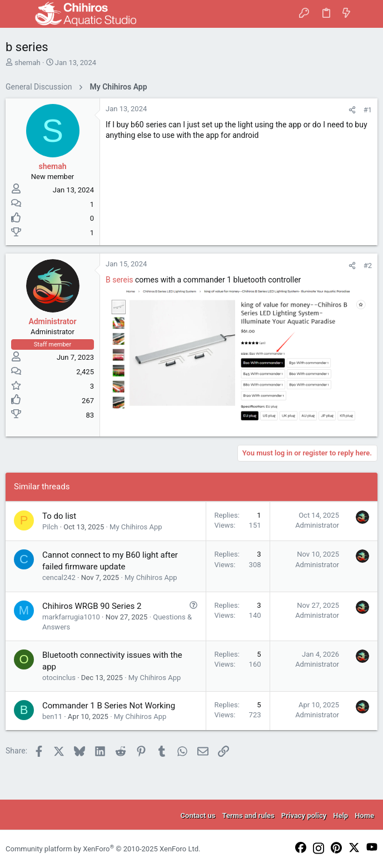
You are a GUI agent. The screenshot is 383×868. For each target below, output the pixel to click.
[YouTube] (372, 848)
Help (340, 815)
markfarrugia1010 (71, 617)
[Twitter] (354, 848)
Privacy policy (304, 815)
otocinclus (59, 678)
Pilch (50, 527)
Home (364, 815)
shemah (27, 63)
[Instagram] (319, 849)
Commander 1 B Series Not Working (109, 706)
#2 (368, 266)
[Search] (367, 14)
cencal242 (59, 577)
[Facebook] (301, 848)
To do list (59, 516)
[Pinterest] (336, 849)
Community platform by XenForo (103, 849)
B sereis (120, 280)
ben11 (52, 716)
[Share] (352, 110)
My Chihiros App (136, 527)
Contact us (198, 815)
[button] (17, 14)
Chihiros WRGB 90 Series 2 (92, 606)
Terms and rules (248, 815)
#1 (368, 110)
